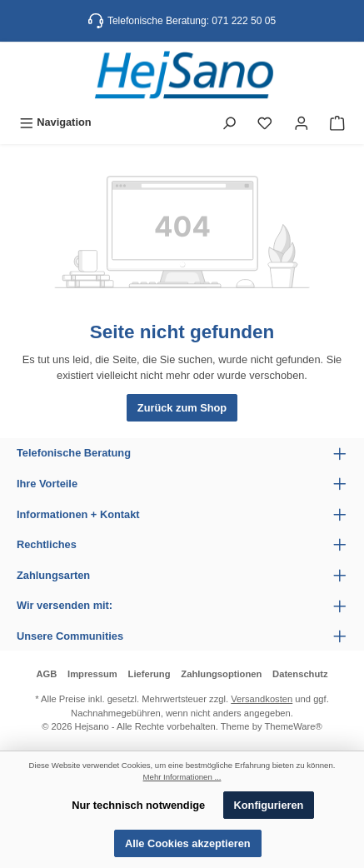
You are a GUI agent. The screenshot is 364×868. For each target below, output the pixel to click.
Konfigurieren (269, 805)
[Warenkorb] (337, 122)
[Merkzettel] (265, 122)
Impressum (92, 674)
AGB (46, 674)
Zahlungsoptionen (221, 674)
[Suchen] (229, 122)
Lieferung (150, 674)
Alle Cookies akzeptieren (188, 843)
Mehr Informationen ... (182, 777)
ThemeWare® (293, 726)
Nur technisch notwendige (138, 805)
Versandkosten (262, 699)
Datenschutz (300, 674)
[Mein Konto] (302, 122)
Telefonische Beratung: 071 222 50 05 (192, 21)
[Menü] (55, 122)
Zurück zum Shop (182, 408)
